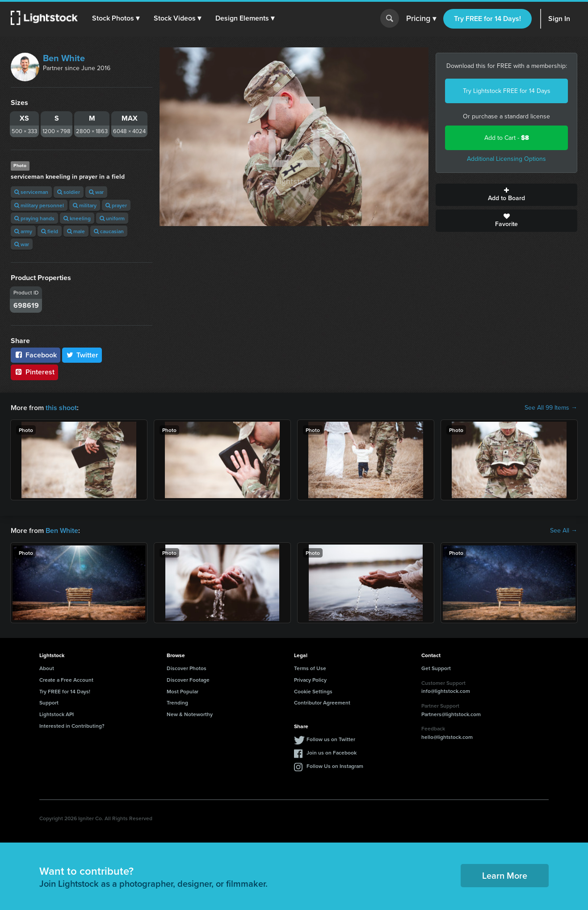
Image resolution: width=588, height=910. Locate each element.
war (96, 192)
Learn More (505, 875)
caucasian (109, 231)
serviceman (31, 192)
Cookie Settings (313, 691)
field (50, 231)
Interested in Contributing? (72, 726)
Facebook (36, 355)
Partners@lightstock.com (451, 714)
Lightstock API (57, 714)
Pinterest (34, 372)
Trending (177, 702)
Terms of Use (310, 668)
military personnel (39, 205)
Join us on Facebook (332, 753)
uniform (112, 218)
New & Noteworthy (190, 714)
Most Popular (183, 691)
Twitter (82, 355)
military (85, 205)
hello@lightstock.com (447, 737)
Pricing (421, 19)
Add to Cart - (507, 138)
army (23, 231)
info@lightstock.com (446, 691)
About (47, 668)
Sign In (559, 19)
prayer (116, 205)
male (76, 231)
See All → (564, 531)
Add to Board (506, 195)
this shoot (61, 408)
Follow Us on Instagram (335, 766)
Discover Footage (188, 680)
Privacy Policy (310, 680)
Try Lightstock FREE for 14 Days (507, 91)
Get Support (436, 668)
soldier (69, 192)
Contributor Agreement (322, 702)
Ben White (64, 58)
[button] (116, 18)
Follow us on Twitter (331, 739)
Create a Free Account (66, 680)
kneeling (77, 218)
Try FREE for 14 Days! (487, 19)
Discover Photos (187, 668)
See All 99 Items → (551, 408)
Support (49, 702)
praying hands (34, 218)
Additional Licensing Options (506, 159)
